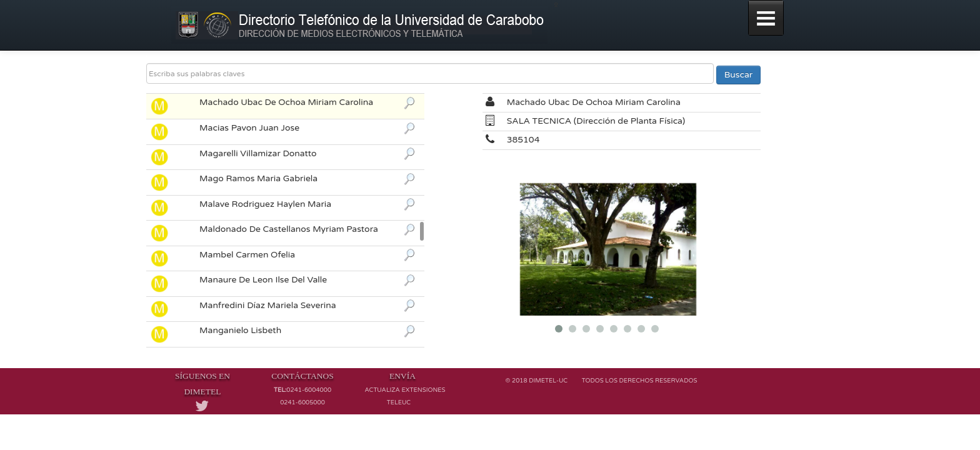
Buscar (739, 75)
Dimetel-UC (548, 381)
